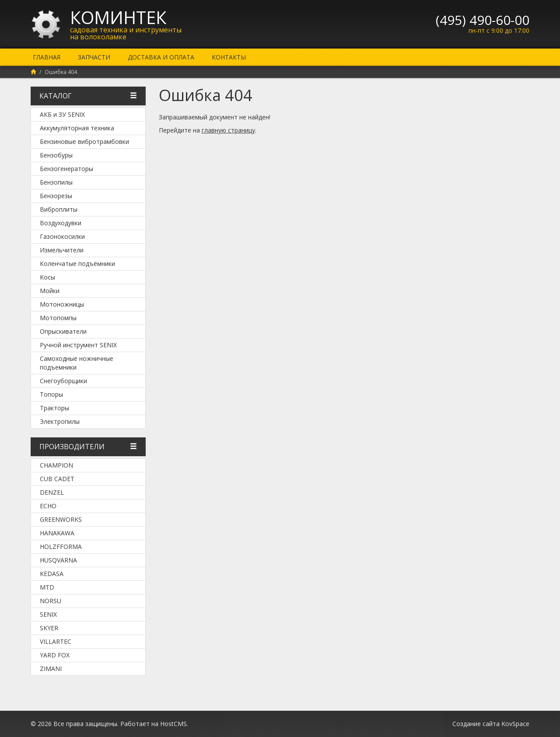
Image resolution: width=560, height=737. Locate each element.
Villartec (56, 641)
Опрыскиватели (63, 331)
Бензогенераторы (66, 169)
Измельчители (62, 250)
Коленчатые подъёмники (77, 264)
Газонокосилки (62, 236)
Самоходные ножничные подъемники (77, 363)
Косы (47, 277)
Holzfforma (61, 547)
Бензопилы (56, 182)
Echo (48, 506)
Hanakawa (57, 533)
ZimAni (51, 669)
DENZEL (52, 492)
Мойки (50, 291)
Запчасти (94, 57)
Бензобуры (56, 155)
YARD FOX (55, 655)
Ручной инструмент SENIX (78, 345)
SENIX (48, 614)
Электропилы (60, 421)
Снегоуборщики (63, 381)
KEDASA (52, 574)
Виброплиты (59, 209)
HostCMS (173, 724)
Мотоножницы (62, 304)
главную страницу (228, 130)
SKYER (49, 628)
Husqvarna (58, 560)
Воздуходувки (61, 223)
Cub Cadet (57, 479)
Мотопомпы (58, 318)
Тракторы (54, 408)
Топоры (51, 394)
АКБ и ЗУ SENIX (62, 114)
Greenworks (61, 519)
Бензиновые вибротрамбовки (84, 141)
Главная (47, 57)
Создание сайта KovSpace (491, 724)
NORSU (51, 601)
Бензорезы (56, 196)
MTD (47, 587)
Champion (56, 465)
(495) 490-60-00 (483, 20)
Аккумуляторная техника (77, 128)
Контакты (229, 57)
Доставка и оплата (161, 57)
